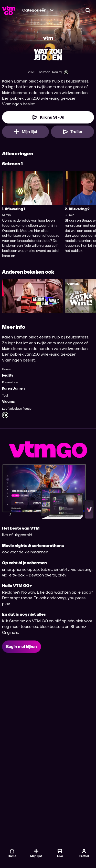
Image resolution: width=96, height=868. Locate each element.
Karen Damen (13, 389)
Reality (8, 375)
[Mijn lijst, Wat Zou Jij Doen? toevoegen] (25, 132)
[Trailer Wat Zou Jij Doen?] (73, 132)
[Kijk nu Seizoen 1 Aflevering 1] (48, 117)
